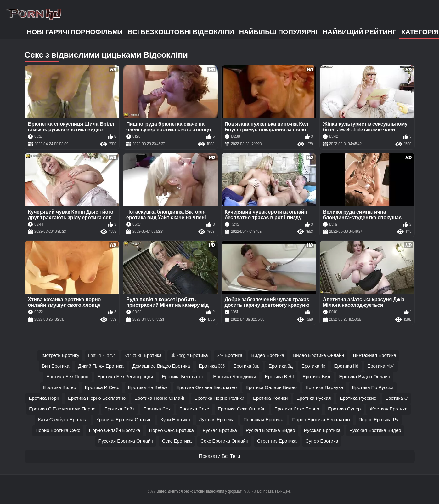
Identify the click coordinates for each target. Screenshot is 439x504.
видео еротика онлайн (318, 355)
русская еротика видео (375, 430)
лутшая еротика (217, 420)
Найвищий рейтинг (359, 32)
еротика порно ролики (219, 398)
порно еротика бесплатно (321, 420)
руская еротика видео (270, 430)
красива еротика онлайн (124, 420)
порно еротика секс (58, 430)
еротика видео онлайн (365, 377)
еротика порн (44, 398)
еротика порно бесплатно (97, 398)
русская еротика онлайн (126, 441)
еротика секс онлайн (242, 409)
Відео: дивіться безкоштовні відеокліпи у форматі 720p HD (206, 492)
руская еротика (220, 430)
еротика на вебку (148, 388)
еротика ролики (270, 398)
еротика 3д (281, 366)
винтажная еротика (375, 355)
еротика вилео (60, 388)
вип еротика (56, 366)
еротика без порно (67, 377)
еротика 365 (212, 366)
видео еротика (268, 355)
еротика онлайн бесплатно (207, 388)
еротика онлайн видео (271, 388)
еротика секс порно (297, 409)
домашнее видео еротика (161, 366)
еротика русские (358, 398)
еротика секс (194, 409)
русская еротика (322, 430)
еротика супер (344, 409)
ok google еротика (189, 355)
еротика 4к (313, 366)
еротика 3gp (247, 366)
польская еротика (264, 420)
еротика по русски (373, 388)
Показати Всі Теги (219, 457)
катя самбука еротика (63, 420)
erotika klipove (102, 355)
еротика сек (157, 409)
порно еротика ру (379, 420)
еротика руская (314, 398)
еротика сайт (119, 409)
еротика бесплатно (183, 377)
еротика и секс (102, 388)
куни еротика (175, 420)
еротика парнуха (324, 388)
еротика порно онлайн (160, 398)
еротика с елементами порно (62, 409)
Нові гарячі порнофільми (75, 32)
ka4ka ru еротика (143, 355)
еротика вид (317, 377)
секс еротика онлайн (224, 441)
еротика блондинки (234, 377)
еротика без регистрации (125, 377)
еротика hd (346, 366)
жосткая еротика (388, 409)
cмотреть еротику (60, 355)
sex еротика (230, 355)
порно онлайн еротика (115, 430)
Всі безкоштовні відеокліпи (181, 32)
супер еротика (322, 441)
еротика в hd (279, 377)
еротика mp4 (381, 366)
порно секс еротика (171, 430)
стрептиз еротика (277, 441)
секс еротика (177, 441)
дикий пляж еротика (101, 366)
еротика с (397, 398)
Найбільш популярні (279, 32)
